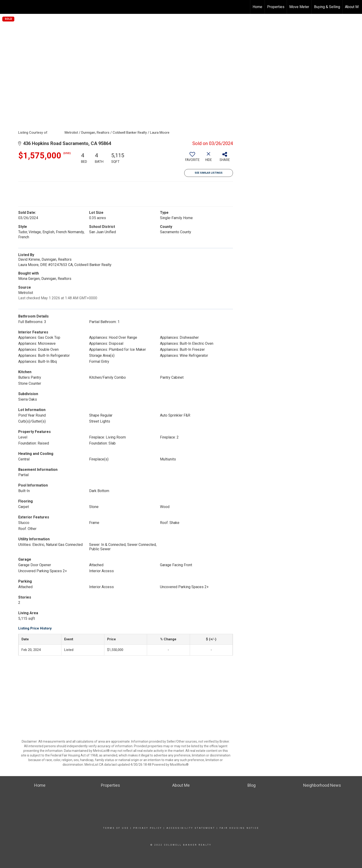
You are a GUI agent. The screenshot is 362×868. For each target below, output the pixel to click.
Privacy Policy (148, 828)
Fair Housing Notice (239, 828)
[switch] (192, 158)
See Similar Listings (209, 173)
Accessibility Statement (191, 828)
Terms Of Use (116, 828)
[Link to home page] (6, 7)
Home (257, 7)
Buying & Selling (327, 7)
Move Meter (299, 7)
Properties (276, 7)
